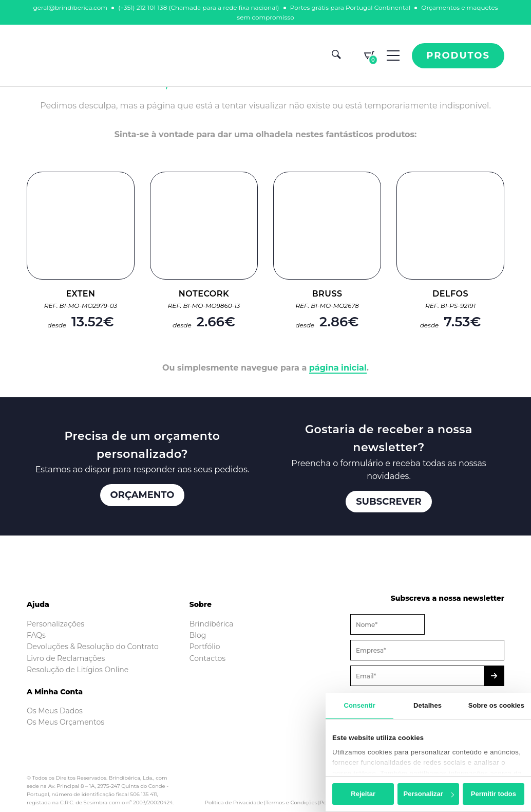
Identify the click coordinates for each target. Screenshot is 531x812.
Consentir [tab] (359, 705)
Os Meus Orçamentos (65, 722)
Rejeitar (363, 794)
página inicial (338, 368)
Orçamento (143, 495)
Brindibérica (212, 624)
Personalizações (55, 624)
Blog (198, 635)
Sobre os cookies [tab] (496, 705)
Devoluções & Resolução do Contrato (93, 647)
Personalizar (429, 794)
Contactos (208, 658)
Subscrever (389, 502)
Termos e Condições (291, 802)
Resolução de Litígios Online (78, 670)
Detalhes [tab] (428, 705)
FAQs (36, 635)
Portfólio (205, 647)
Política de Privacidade (234, 802)
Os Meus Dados (55, 711)
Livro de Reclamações (66, 658)
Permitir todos (494, 794)
